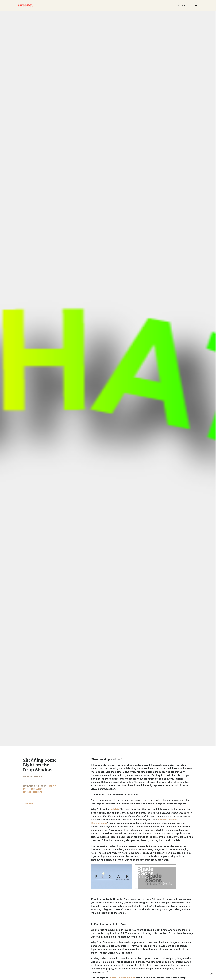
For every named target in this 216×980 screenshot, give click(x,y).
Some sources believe (123, 978)
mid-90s (114, 809)
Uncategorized (34, 792)
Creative (37, 789)
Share (29, 804)
